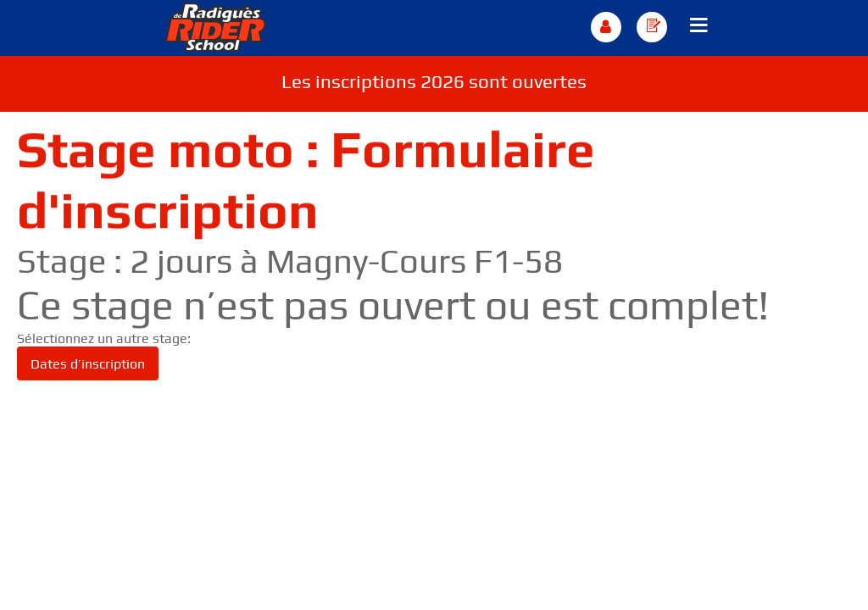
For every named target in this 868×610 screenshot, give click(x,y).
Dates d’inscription (88, 364)
